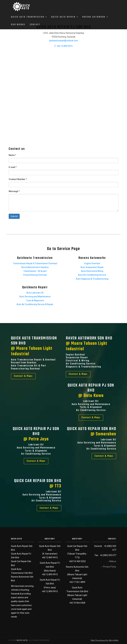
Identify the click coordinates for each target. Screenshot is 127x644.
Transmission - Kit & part (35, 271)
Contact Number (18, 179)
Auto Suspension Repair (92, 267)
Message (14, 191)
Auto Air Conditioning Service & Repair (35, 304)
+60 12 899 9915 (64, 46)
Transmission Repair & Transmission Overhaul (35, 263)
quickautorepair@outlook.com (64, 41)
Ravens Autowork (95, 17)
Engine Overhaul (92, 263)
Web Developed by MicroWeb (105, 640)
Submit (14, 216)
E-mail (13, 167)
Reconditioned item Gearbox (35, 267)
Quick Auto (22, 640)
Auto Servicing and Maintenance (35, 297)
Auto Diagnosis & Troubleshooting (92, 279)
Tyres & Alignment (35, 300)
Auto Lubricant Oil (35, 293)
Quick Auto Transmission (29, 17)
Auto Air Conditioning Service (92, 275)
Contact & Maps (23, 376)
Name (12, 155)
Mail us (113, 561)
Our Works (18, 25)
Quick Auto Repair (64, 17)
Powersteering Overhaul (35, 275)
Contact (35, 25)
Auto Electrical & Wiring (92, 271)
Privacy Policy (110, 567)
